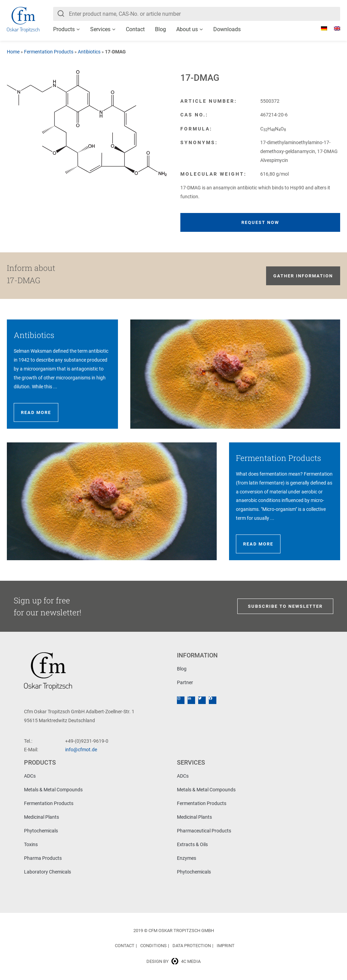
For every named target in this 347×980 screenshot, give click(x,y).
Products (64, 29)
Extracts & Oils (192, 844)
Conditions (153, 946)
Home (13, 52)
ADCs (30, 776)
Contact (135, 29)
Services (100, 29)
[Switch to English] (334, 28)
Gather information (303, 276)
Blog (160, 29)
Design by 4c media (173, 961)
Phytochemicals (41, 831)
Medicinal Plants (41, 817)
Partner (185, 682)
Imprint (226, 946)
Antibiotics (89, 52)
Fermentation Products (49, 52)
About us (187, 29)
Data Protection (192, 946)
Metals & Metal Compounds (53, 790)
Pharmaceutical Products (204, 831)
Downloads (227, 29)
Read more (36, 412)
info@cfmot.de (81, 750)
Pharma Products (43, 858)
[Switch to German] (321, 28)
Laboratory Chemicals (47, 872)
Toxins (31, 844)
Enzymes (187, 858)
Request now (260, 222)
